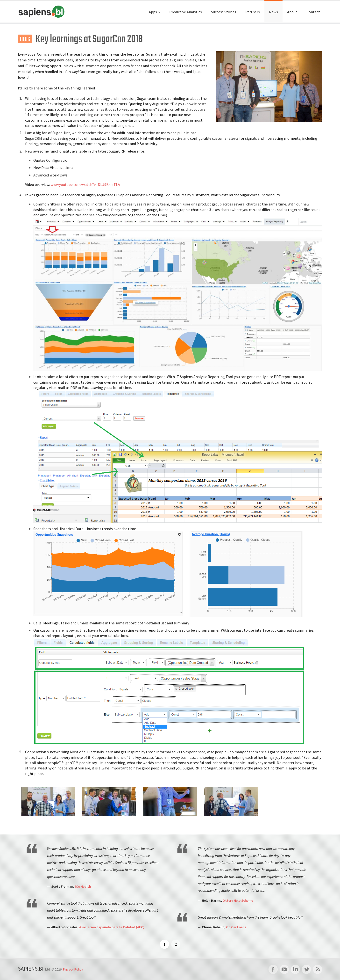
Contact (313, 12)
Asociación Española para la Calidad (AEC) (112, 927)
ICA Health (83, 886)
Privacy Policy (73, 969)
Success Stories (224, 12)
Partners (253, 12)
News (273, 12)
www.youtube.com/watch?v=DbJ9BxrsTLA (85, 184)
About (292, 12)
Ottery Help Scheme (238, 900)
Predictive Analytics (186, 12)
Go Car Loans (236, 927)
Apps (153, 12)
